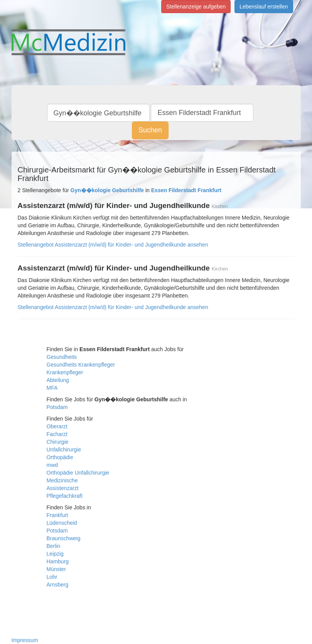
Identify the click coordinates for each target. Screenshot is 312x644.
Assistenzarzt (63, 488)
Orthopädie (60, 457)
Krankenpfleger (65, 372)
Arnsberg (58, 585)
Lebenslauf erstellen (264, 7)
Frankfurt (57, 515)
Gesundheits (62, 357)
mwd (52, 465)
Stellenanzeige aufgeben (196, 7)
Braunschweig (64, 538)
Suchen (150, 130)
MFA (52, 388)
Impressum (25, 640)
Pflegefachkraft (65, 496)
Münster (56, 569)
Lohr (52, 577)
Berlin (54, 546)
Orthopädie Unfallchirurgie (78, 473)
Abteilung (58, 380)
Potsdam (57, 407)
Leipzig (55, 554)
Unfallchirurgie (64, 450)
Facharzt (57, 434)
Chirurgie (58, 442)
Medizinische (62, 480)
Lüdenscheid (62, 523)
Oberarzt (57, 426)
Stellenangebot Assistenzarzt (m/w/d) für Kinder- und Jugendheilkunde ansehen (113, 245)
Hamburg (58, 561)
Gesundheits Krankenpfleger (81, 365)
